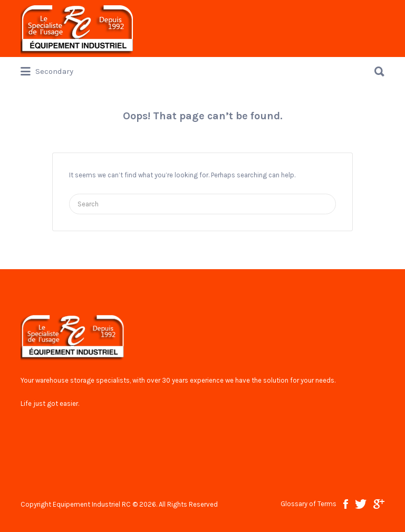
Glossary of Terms (308, 504)
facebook (346, 504)
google (379, 504)
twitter (361, 504)
